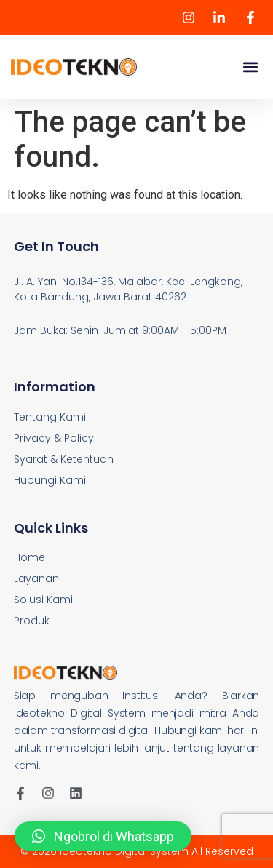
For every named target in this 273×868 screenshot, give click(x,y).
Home (29, 557)
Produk (32, 621)
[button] (250, 67)
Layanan (36, 578)
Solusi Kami (43, 600)
